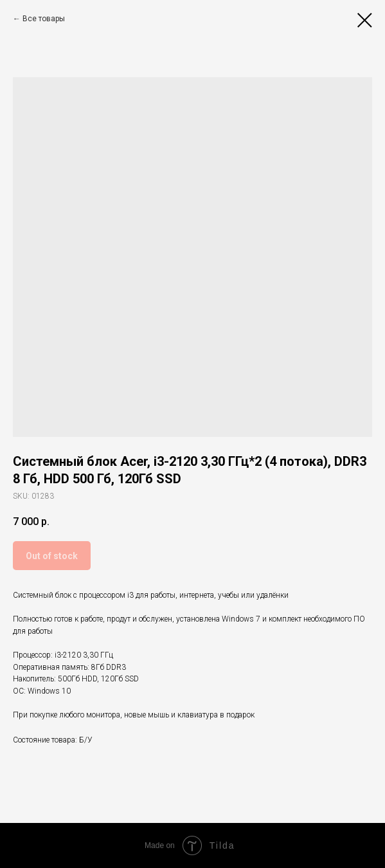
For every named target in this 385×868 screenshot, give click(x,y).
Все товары (44, 19)
